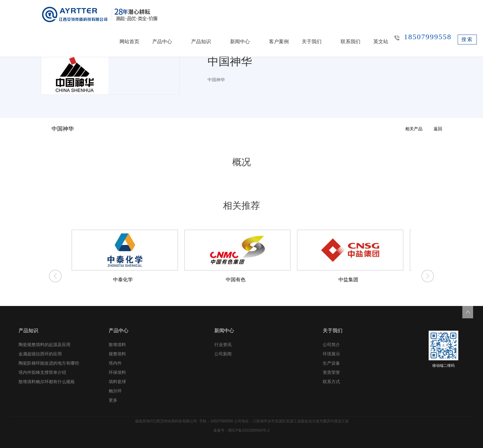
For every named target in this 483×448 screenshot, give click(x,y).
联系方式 (331, 382)
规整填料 (117, 354)
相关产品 (414, 129)
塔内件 (115, 363)
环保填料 (117, 372)
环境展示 (331, 354)
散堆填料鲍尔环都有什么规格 (47, 382)
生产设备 (331, 363)
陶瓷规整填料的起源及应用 (44, 345)
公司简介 (331, 345)
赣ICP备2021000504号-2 (249, 430)
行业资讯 (223, 345)
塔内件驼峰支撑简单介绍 (42, 372)
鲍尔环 (115, 391)
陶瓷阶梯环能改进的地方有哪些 (49, 363)
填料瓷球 (117, 382)
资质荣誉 (331, 372)
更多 (113, 400)
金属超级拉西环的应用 (40, 354)
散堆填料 (117, 345)
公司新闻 (223, 354)
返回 (438, 129)
